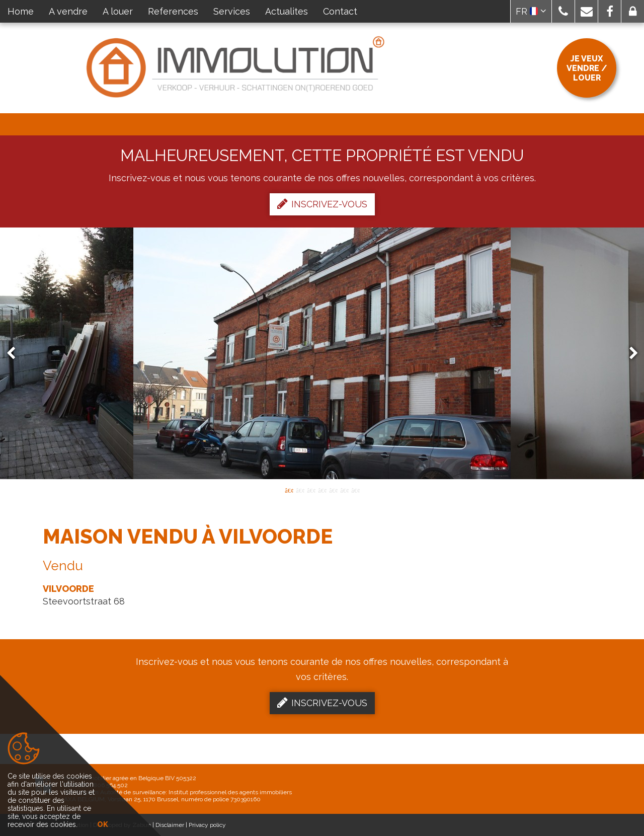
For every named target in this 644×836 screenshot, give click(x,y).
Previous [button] (16, 354)
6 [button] (344, 490)
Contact (340, 11)
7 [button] (355, 490)
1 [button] (289, 490)
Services (232, 11)
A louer (118, 11)
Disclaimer (170, 825)
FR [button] (531, 11)
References (173, 11)
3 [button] (311, 490)
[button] (563, 11)
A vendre (68, 11)
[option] (322, 353)
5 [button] (333, 490)
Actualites (287, 11)
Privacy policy (207, 825)
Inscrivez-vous (322, 204)
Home (21, 11)
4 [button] (322, 490)
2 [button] (300, 490)
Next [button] (629, 354)
